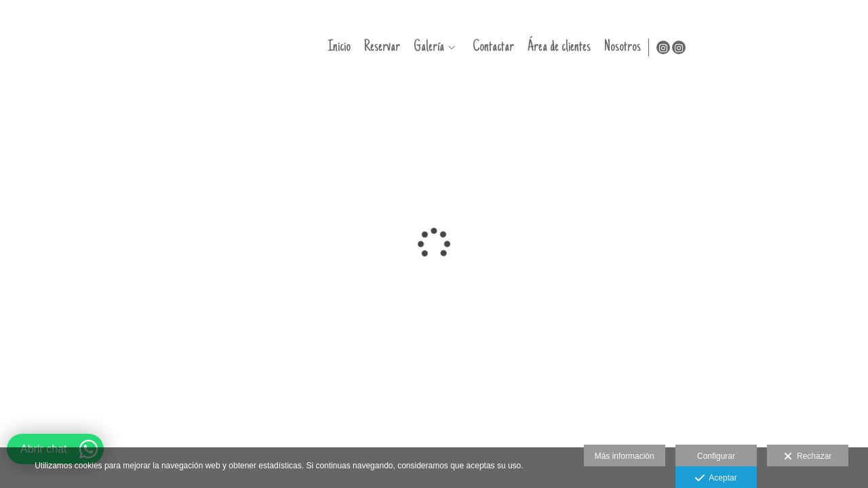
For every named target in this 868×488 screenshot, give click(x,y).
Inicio (505, 47)
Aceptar (716, 479)
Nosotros (789, 47)
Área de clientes (725, 47)
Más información (625, 456)
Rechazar (808, 457)
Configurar (716, 456)
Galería (595, 47)
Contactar (659, 47)
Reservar (548, 47)
